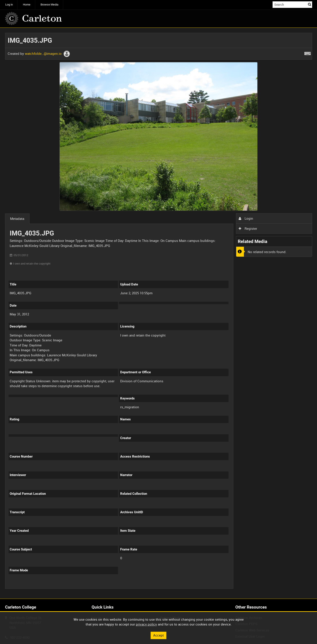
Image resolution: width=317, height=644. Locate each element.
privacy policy (146, 624)
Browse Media (49, 5)
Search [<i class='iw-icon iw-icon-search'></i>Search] (310, 4)
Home (27, 5)
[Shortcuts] (308, 53)
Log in (9, 5)
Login (246, 218)
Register (248, 228)
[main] (159, 313)
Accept (158, 635)
